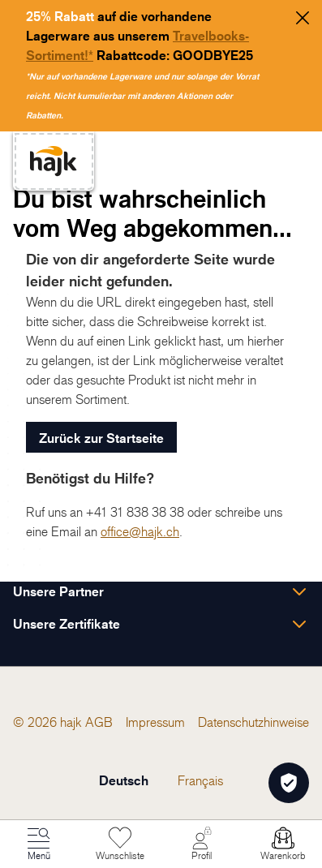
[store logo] (54, 161)
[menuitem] (99, 722)
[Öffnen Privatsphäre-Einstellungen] (289, 783)
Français (200, 780)
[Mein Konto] (202, 844)
